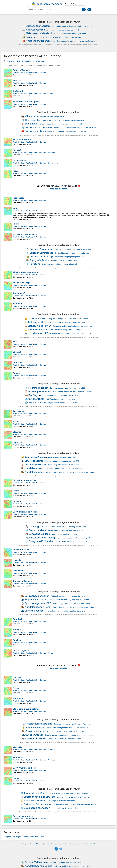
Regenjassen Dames (36, 600)
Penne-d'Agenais (21, 70)
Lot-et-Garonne (40, 73)
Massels (17, 560)
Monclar (17, 630)
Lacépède (51, 94)
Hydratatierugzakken (38, 41)
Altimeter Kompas (38, 329)
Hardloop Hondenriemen (42, 391)
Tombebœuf (19, 293)
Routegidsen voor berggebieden (64, 534)
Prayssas (17, 81)
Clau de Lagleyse (21, 651)
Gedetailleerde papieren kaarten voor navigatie (70, 793)
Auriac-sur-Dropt (22, 283)
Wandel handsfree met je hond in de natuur (75, 392)
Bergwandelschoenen (37, 596)
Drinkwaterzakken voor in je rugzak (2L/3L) (67, 388)
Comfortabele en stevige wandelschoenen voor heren (74, 472)
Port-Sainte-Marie (22, 140)
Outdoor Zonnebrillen (38, 26)
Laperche (17, 442)
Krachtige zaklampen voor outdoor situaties (66, 863)
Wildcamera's (32, 116)
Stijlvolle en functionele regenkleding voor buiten (69, 600)
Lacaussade (19, 571)
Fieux (16, 171)
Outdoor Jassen (34, 735)
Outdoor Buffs (36, 399)
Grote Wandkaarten (40, 530)
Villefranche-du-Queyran (25, 272)
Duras (16, 778)
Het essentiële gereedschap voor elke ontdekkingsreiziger (73, 804)
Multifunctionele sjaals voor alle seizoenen (63, 399)
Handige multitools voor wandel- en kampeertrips (67, 131)
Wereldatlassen (37, 403)
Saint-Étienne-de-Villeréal (26, 512)
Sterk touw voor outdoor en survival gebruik (59, 264)
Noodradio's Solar (38, 318)
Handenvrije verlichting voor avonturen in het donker (71, 334)
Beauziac (17, 501)
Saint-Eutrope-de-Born (25, 480)
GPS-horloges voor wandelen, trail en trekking (71, 604)
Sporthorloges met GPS (38, 603)
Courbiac (17, 363)
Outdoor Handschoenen (38, 127)
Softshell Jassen (34, 611)
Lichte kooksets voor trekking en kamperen (69, 527)
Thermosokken (33, 120)
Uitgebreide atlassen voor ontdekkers (62, 403)
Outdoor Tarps (38, 256)
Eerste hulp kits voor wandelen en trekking (65, 465)
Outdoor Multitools (35, 131)
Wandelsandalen (34, 468)
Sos (15, 342)
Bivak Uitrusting (35, 37)
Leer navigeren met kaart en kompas (62, 457)
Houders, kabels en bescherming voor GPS (62, 461)
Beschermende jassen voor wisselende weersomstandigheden (70, 735)
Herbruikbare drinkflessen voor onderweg (72, 253)
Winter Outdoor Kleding (42, 538)
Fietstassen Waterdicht (39, 33)
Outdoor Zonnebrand (41, 249)
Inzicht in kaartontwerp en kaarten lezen (65, 739)
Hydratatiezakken (38, 388)
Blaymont (18, 432)
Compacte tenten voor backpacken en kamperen (72, 326)
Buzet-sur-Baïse (21, 550)
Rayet (50, 163)
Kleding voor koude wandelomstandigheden (74, 538)
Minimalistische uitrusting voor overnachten (63, 37)
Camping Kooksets (39, 526)
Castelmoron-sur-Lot (24, 816)
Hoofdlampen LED (38, 333)
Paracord (35, 264)
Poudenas (18, 757)
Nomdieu (17, 304)
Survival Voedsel (35, 727)
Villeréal (17, 352)
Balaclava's (31, 124)
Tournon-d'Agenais (22, 581)
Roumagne (52, 153)
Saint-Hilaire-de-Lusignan (26, 102)
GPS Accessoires (34, 461)
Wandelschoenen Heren (38, 472)
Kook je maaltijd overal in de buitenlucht (72, 542)
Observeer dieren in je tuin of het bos (56, 117)
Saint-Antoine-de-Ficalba (26, 234)
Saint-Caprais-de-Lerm (25, 768)
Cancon (17, 373)
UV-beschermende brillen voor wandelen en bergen (72, 26)
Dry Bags (33, 395)
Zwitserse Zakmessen (36, 804)
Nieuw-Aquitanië (27, 73)
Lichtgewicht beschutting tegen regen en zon (65, 257)
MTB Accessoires (35, 30)
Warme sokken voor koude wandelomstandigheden (63, 120)
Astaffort (17, 619)
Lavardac (17, 678)
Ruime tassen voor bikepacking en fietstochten (73, 34)
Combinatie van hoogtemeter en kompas (66, 330)
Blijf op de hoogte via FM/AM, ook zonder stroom (69, 319)
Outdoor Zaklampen (36, 862)
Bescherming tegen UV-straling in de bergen (73, 249)
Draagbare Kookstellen (41, 541)
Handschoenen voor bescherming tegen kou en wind (75, 128)
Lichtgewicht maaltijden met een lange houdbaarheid (67, 728)
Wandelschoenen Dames (38, 866)
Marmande (18, 698)
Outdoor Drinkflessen (42, 253)
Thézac (50, 653)
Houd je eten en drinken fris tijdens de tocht (69, 808)
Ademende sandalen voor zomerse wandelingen (64, 468)
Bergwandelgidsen (39, 534)
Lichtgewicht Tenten (40, 326)
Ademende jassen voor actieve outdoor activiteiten (66, 611)
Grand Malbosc (20, 160)
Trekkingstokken (37, 322)
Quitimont (18, 91)
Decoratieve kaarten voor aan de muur (68, 530)
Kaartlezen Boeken (35, 457)
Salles (16, 421)
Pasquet (17, 150)
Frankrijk (16, 73)
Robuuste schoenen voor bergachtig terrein (69, 596)
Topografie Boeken (40, 260)
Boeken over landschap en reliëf (65, 260)
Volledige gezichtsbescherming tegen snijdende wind (60, 124)
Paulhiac (17, 640)
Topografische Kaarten (37, 793)
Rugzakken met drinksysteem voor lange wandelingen (73, 41)
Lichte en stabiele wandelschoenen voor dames (73, 866)
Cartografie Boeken (36, 738)
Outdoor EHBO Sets (36, 465)
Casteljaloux (19, 411)
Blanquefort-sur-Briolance (26, 709)
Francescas (19, 198)
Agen (15, 208)
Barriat (56, 163)
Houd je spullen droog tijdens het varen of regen (60, 395)
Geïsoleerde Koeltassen (37, 808)
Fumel (16, 224)
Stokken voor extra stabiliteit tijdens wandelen (67, 322)
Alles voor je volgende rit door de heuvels (63, 30)
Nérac (16, 688)
